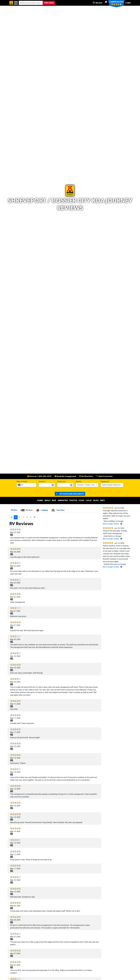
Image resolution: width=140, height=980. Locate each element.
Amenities (63, 500)
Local (89, 500)
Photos (73, 500)
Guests (78, 481)
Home (40, 500)
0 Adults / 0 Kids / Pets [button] (86, 485)
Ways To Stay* (22, 481)
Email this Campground (65, 476)
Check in (42, 481)
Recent (98, 3)
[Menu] (16, 3)
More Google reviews (112, 524)
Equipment (105, 481)
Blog (96, 500)
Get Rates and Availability (69, 494)
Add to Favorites (105, 476)
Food (81, 500)
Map (54, 500)
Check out (61, 481)
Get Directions (86, 476)
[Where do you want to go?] (31, 3)
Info (102, 500)
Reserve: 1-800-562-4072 (39, 476)
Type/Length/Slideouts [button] (111, 485)
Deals (47, 500)
